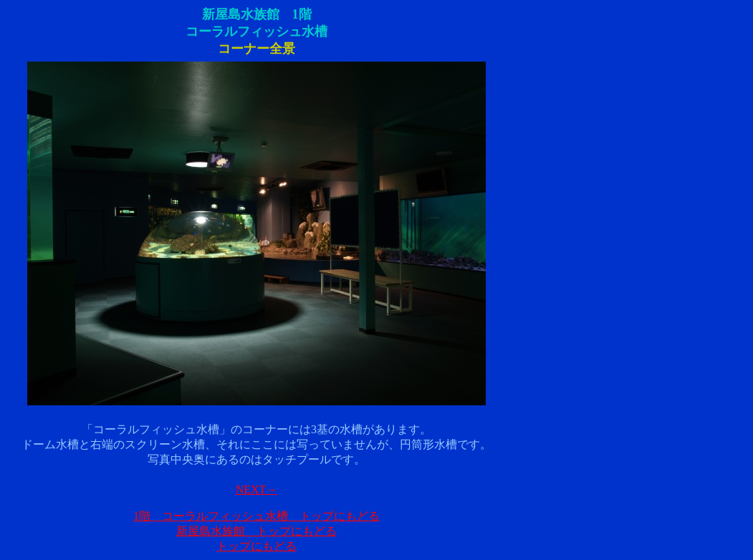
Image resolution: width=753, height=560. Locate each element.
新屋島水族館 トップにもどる (256, 531)
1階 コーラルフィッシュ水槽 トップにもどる (256, 516)
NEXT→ (257, 489)
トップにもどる (256, 546)
